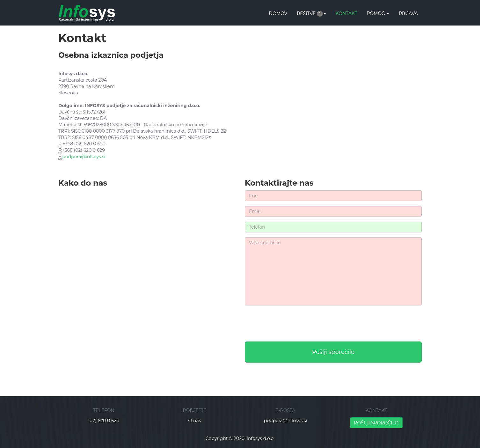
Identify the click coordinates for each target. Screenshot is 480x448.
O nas (195, 421)
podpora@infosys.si (84, 157)
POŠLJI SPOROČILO (376, 423)
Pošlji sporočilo (333, 352)
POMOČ (378, 13)
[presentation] (293, 323)
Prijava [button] (408, 13)
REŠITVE (311, 14)
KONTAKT (346, 13)
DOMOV (278, 13)
